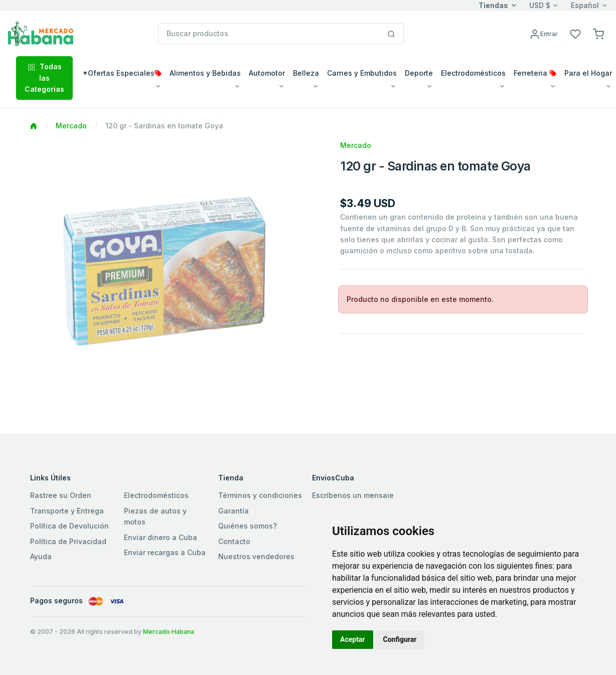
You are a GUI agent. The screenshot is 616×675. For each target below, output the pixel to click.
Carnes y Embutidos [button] (362, 73)
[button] (598, 33)
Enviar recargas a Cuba (165, 552)
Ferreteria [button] (535, 73)
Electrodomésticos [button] (473, 73)
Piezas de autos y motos (155, 516)
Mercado (71, 126)
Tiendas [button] (493, 5)
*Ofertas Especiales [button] (122, 73)
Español (585, 5)
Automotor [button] (267, 73)
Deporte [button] (419, 73)
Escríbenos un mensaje (353, 495)
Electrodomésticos (156, 495)
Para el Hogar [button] (588, 73)
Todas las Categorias (44, 78)
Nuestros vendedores (256, 556)
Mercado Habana (169, 632)
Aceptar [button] (353, 639)
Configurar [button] (400, 639)
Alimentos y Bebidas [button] (205, 73)
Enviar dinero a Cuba (161, 537)
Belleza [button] (306, 73)
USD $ (540, 5)
